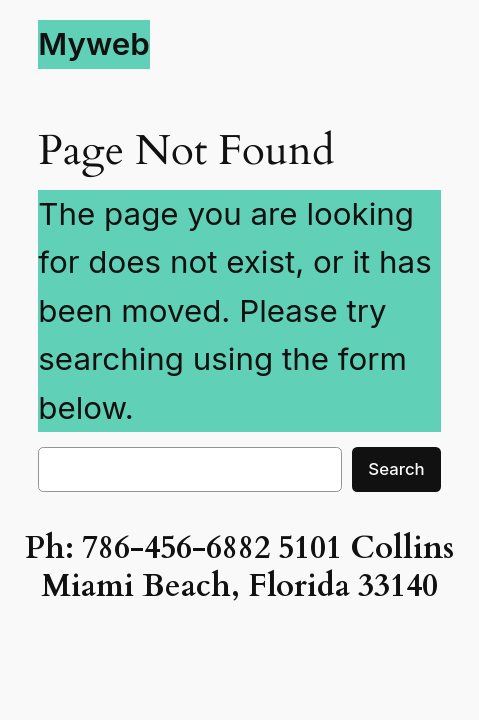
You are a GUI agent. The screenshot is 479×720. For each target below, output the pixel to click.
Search (396, 469)
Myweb (93, 44)
